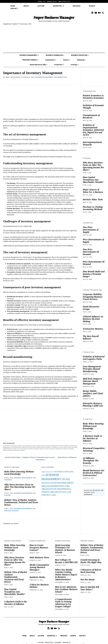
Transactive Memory (93, 326)
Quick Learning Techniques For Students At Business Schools (65, 546)
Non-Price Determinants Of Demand (91, 249)
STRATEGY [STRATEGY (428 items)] (49, 492)
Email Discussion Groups (91, 305)
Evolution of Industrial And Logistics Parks (94, 355)
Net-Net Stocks (87, 577)
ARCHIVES (97, 487)
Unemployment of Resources (91, 114)
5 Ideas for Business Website (39, 583)
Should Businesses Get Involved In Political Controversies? (93, 470)
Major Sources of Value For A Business (93, 188)
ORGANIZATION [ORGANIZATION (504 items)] (51, 486)
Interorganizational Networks (92, 141)
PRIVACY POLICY (49, 640)
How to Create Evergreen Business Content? (39, 545)
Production (58, 62)
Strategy (74, 62)
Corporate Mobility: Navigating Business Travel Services (93, 294)
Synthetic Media (37, 574)
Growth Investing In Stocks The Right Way (91, 558)
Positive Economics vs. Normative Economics (93, 94)
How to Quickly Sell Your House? (90, 585)
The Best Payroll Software (91, 335)
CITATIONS (41, 640)
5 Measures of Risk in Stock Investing (91, 568)
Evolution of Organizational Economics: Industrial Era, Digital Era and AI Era (93, 127)
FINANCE (7, 492)
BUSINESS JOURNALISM (54, 52)
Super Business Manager (54, 15)
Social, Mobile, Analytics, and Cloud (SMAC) (93, 391)
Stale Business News (39, 555)
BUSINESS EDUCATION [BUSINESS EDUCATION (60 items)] (48, 469)
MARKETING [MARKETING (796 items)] (60, 483)
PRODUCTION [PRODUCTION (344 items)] (63, 489)
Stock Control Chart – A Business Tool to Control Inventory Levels (30, 455)
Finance (66, 57)
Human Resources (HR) (38, 62)
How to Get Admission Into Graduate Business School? (66, 587)
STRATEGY (8, 477)
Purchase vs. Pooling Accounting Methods (93, 205)
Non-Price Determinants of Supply (91, 227)
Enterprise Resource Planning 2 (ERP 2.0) (93, 402)
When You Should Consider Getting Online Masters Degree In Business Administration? (66, 572)
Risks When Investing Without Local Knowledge (19, 470)
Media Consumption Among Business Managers (39, 565)
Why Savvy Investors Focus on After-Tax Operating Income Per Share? (20, 484)
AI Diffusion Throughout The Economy (91, 458)
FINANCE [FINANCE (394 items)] (48, 480)
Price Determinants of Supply (93, 238)
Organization (50, 57)
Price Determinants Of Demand (94, 260)
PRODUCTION (62, 74)
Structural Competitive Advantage (94, 447)
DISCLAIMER (58, 640)
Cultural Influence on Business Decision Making (93, 316)
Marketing (81, 57)
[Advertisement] (54, 36)
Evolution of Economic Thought (93, 104)
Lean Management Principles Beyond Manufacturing (92, 366)
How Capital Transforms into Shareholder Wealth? (93, 177)
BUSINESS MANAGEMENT (28, 52)
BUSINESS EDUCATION (79, 52)
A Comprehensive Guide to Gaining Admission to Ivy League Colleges (63, 600)
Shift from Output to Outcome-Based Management (92, 378)
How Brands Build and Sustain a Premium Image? (94, 271)
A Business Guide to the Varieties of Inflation (92, 436)
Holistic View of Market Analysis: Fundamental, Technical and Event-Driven (21, 500)
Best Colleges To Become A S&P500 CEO (66, 558)
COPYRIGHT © (66, 640)
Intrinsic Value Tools (93, 197)
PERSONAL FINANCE (30, 57)
